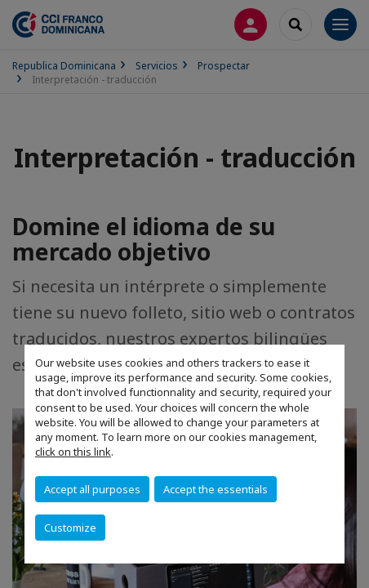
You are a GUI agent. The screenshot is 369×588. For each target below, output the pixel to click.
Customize (70, 528)
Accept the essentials (216, 489)
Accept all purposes (92, 489)
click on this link (73, 452)
